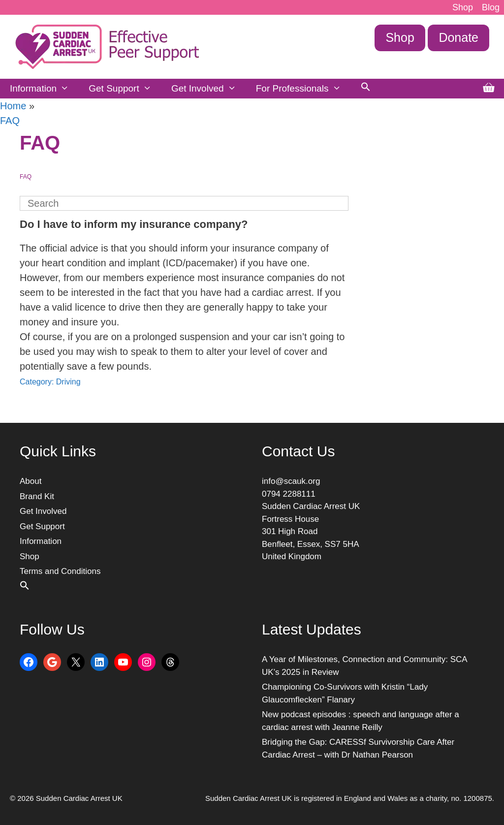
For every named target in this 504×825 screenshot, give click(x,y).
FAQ (10, 121)
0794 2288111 (289, 494)
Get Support (125, 89)
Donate (458, 37)
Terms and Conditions (60, 571)
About (31, 481)
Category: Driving (50, 382)
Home (13, 106)
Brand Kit (37, 496)
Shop (463, 7)
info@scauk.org (291, 481)
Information (44, 89)
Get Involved (209, 89)
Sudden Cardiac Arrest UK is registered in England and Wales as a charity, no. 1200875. (350, 798)
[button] (366, 89)
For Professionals (303, 89)
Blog (491, 7)
